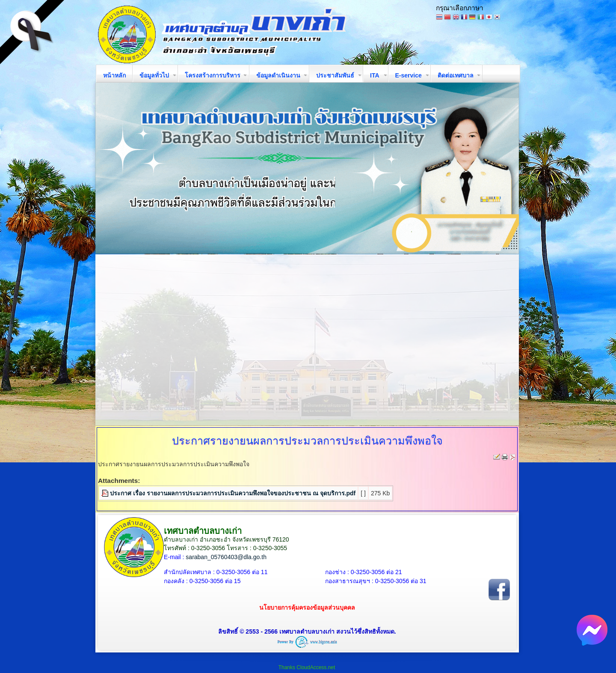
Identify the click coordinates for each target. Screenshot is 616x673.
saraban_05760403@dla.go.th (226, 557)
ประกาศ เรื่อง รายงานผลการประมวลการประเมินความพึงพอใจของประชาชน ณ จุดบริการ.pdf (233, 493)
